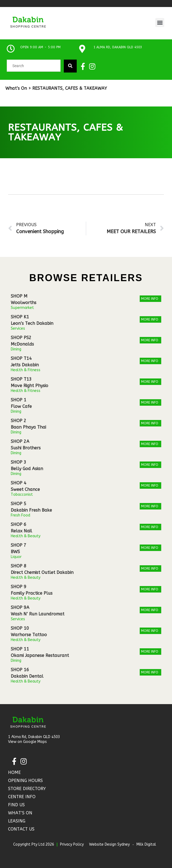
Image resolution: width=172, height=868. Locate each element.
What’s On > (18, 88)
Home (14, 772)
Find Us (16, 805)
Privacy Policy (72, 844)
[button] (160, 23)
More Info (150, 299)
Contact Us (21, 829)
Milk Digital (146, 844)
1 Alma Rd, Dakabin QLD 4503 (118, 47)
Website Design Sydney (109, 844)
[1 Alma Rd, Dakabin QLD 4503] (82, 49)
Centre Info (22, 797)
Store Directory (27, 789)
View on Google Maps (27, 742)
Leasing (17, 821)
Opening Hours (25, 781)
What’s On (20, 813)
